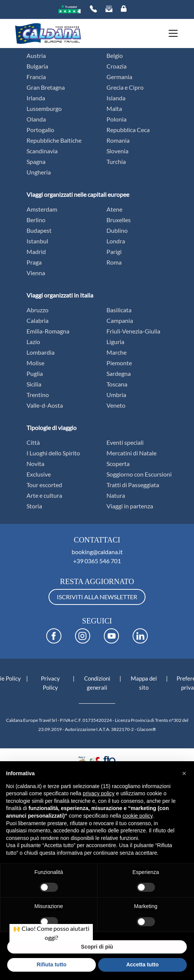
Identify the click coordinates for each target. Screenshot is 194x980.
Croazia (117, 66)
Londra (116, 241)
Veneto (116, 405)
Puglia (35, 373)
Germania (119, 77)
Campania (120, 320)
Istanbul (37, 241)
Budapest (39, 230)
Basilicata (119, 310)
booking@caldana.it (97, 552)
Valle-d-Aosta (45, 405)
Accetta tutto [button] (142, 964)
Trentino (38, 395)
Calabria (38, 320)
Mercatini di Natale (131, 453)
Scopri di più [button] (97, 947)
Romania (118, 140)
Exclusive (39, 474)
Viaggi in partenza (130, 506)
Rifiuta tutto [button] (52, 964)
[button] (184, 773)
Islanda (116, 98)
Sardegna (119, 373)
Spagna (36, 161)
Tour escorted (44, 485)
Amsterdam (42, 209)
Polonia (117, 119)
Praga (34, 262)
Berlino (36, 220)
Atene (114, 209)
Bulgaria (37, 66)
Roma (114, 262)
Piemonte (119, 363)
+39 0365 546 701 (97, 561)
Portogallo (40, 130)
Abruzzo (38, 310)
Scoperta (118, 464)
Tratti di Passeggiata (133, 485)
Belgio (115, 55)
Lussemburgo (44, 108)
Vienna (36, 273)
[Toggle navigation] (171, 33)
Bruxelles (119, 220)
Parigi (114, 252)
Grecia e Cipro (125, 87)
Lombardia (41, 352)
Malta (114, 108)
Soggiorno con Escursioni (139, 474)
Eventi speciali (125, 442)
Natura (116, 495)
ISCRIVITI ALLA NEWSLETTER (97, 597)
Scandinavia (42, 151)
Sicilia (34, 384)
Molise (35, 363)
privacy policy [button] (99, 793)
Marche (117, 352)
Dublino (117, 230)
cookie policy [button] (137, 816)
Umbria (116, 395)
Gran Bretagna (46, 87)
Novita (35, 464)
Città (33, 442)
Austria (36, 55)
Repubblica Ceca (128, 130)
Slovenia (117, 151)
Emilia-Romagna (48, 331)
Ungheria (39, 172)
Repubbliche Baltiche (54, 140)
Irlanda (36, 98)
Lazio (33, 342)
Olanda (36, 119)
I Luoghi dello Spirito (53, 453)
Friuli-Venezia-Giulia (133, 331)
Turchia (116, 161)
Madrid (36, 252)
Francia (36, 77)
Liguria (115, 342)
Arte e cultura (44, 495)
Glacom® (146, 729)
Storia (34, 506)
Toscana (117, 384)
